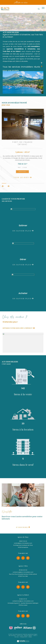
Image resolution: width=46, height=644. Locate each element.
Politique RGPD (24, 637)
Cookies (30, 637)
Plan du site (20, 636)
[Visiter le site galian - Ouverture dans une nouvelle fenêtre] (18, 628)
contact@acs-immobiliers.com (23, 543)
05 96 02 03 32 (23, 570)
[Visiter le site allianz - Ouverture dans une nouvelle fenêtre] (30, 628)
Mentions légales (28, 636)
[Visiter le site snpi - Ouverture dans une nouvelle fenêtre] (11, 628)
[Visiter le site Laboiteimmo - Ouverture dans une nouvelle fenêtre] (23, 640)
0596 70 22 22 (23, 541)
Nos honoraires (12, 636)
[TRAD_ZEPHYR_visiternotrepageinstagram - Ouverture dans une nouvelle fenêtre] (28, 558)
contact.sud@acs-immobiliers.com (23, 572)
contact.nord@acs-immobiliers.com (23, 601)
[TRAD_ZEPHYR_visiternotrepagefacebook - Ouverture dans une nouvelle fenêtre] (18, 558)
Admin (35, 636)
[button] (8, 186)
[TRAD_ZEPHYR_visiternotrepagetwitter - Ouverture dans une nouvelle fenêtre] (23, 558)
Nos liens (17, 637)
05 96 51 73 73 (23, 599)
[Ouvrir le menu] (43, 8)
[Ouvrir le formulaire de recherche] (39, 9)
